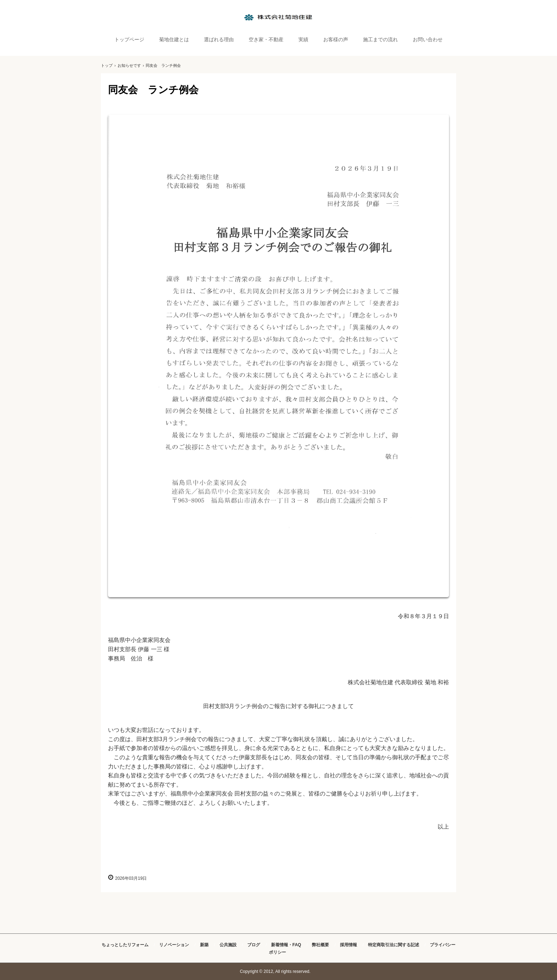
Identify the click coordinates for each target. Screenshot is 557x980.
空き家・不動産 (266, 39)
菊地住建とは (174, 39)
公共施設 (228, 945)
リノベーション (174, 945)
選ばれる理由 (219, 39)
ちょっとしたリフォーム (125, 945)
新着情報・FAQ (286, 945)
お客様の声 (336, 39)
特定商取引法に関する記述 (394, 945)
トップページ (129, 39)
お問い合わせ (428, 39)
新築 (204, 945)
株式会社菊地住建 (278, 17)
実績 (303, 39)
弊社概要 (320, 945)
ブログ (254, 945)
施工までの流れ (380, 39)
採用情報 (348, 945)
